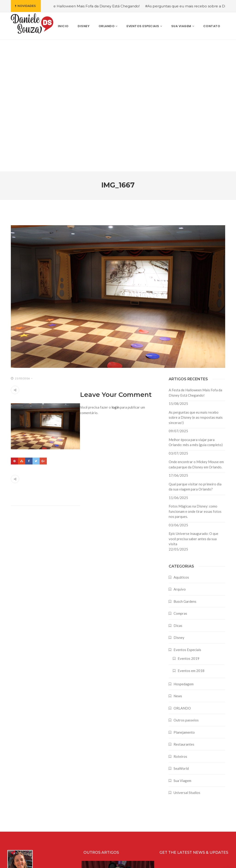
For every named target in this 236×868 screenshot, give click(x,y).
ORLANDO (182, 577)
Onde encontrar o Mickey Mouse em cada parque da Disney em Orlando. (196, 333)
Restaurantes (184, 613)
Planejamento (184, 601)
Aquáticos (181, 446)
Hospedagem (184, 552)
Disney (179, 506)
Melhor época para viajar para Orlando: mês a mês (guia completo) (196, 311)
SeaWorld (181, 637)
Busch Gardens (185, 470)
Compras (180, 482)
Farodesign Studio (218, 861)
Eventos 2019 (189, 527)
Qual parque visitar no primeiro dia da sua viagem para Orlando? (195, 355)
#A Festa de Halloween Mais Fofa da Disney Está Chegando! (98, 6)
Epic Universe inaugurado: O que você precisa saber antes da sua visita (193, 407)
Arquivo (180, 458)
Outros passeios (186, 588)
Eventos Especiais (187, 518)
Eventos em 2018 (191, 539)
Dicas (178, 494)
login (115, 276)
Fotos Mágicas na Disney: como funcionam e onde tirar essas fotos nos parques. (195, 380)
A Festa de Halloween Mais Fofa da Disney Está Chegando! (195, 261)
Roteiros (180, 625)
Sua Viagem (182, 649)
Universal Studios (187, 661)
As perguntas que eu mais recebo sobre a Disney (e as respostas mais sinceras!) (196, 286)
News (178, 564)
